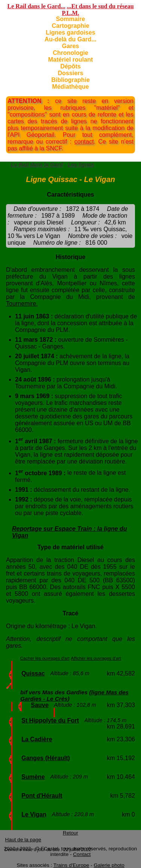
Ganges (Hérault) (46, 758)
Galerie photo (109, 865)
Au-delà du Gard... (71, 39)
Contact (82, 854)
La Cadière (37, 739)
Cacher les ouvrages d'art (45, 658)
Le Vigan (34, 814)
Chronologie (70, 53)
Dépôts (70, 66)
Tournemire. (22, 304)
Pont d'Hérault (42, 796)
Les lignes (81, 165)
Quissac (33, 673)
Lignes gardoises (71, 33)
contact (84, 142)
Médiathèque (71, 87)
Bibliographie (70, 80)
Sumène (33, 777)
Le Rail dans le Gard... (36, 6)
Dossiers (71, 73)
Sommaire (70, 19)
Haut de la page (23, 840)
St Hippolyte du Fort (50, 720)
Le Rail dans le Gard (37, 165)
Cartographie (71, 26)
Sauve (40, 705)
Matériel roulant (70, 60)
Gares (70, 46)
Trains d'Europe (71, 865)
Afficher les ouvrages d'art (96, 658)
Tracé (71, 613)
